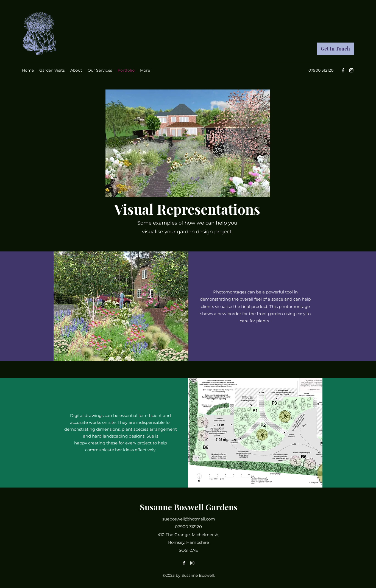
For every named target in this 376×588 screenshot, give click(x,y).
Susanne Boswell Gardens (189, 507)
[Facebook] (343, 70)
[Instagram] (351, 70)
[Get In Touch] (335, 49)
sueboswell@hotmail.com (189, 519)
